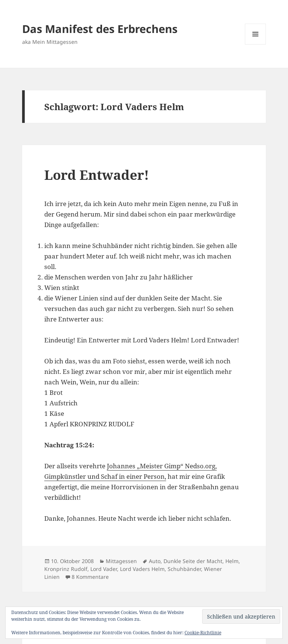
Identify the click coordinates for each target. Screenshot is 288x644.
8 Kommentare (90, 577)
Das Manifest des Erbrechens (100, 29)
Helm (232, 561)
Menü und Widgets (256, 44)
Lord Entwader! (97, 175)
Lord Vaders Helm (142, 569)
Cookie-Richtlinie (203, 633)
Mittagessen (121, 561)
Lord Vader (104, 569)
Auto (155, 561)
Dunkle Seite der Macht (193, 561)
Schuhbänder (184, 569)
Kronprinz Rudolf (66, 569)
